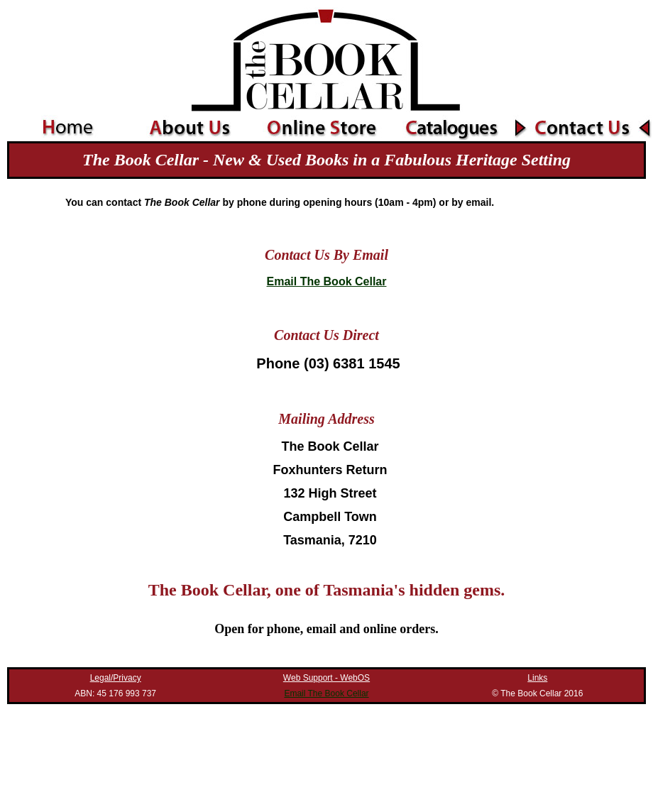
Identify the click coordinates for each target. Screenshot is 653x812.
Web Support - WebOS (326, 678)
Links (537, 678)
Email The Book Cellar (327, 281)
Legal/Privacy (116, 678)
